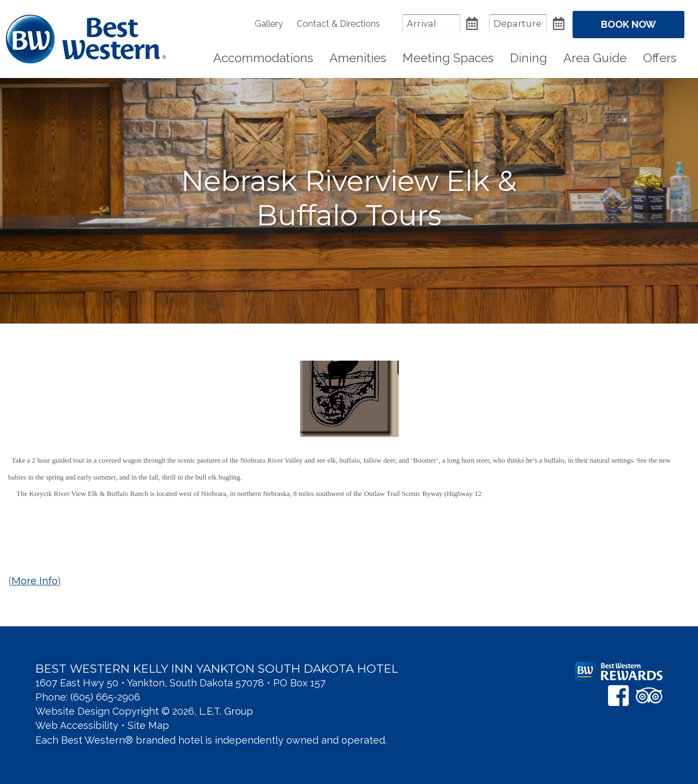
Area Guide (595, 58)
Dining (528, 58)
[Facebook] (618, 695)
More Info (35, 581)
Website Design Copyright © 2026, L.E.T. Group (144, 711)
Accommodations (263, 58)
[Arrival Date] (431, 23)
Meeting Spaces (448, 58)
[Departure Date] (518, 23)
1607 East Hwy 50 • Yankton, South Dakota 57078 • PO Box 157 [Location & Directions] (180, 683)
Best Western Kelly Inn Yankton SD (86, 39)
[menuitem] (274, 24)
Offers (660, 58)
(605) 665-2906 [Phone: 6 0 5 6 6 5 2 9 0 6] (105, 697)
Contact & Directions (338, 24)
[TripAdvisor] (649, 695)
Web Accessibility (77, 725)
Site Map (148, 725)
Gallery (269, 24)
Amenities (358, 58)
